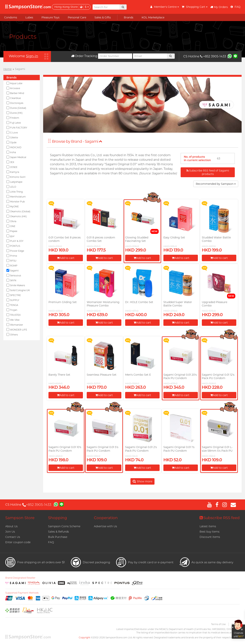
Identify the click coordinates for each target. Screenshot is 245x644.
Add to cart (66, 258)
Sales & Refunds (59, 532)
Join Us (10, 532)
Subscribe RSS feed (220, 518)
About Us (11, 526)
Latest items (208, 526)
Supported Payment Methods (22, 593)
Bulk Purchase (58, 537)
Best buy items (209, 532)
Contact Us (13, 537)
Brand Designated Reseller (20, 578)
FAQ (51, 542)
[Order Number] (115, 56)
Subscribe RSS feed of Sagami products (208, 172)
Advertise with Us (105, 526)
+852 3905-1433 (213, 56)
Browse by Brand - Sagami (77, 141)
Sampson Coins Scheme (64, 526)
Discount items (210, 537)
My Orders (219, 7)
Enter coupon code (18, 542)
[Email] (150, 56)
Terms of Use (218, 624)
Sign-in (32, 56)
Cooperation (106, 518)
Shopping (58, 518)
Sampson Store (20, 518)
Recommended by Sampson (216, 184)
